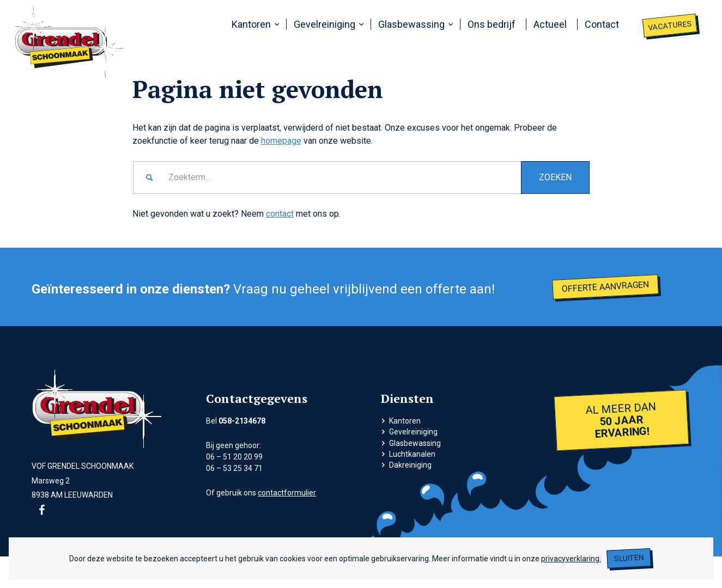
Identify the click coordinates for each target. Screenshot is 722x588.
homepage (281, 141)
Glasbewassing (415, 443)
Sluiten (629, 558)
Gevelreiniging (413, 432)
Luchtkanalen (412, 454)
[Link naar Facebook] (42, 510)
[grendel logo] (69, 42)
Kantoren (405, 421)
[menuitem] (254, 24)
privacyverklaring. (571, 559)
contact (280, 214)
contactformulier (287, 493)
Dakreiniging (410, 465)
